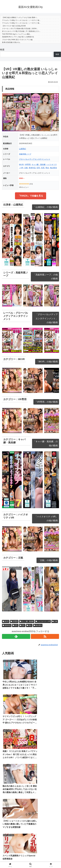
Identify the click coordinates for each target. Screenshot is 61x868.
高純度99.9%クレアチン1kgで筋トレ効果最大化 (18, 37)
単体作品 (32, 168)
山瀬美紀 (23, 149)
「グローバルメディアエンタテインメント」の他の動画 (47, 318)
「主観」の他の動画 (48, 560)
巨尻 (43, 168)
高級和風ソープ (25, 154)
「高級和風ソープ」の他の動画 (46, 277)
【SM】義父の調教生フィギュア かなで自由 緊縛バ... (20, 17)
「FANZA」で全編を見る (31, 196)
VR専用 (28, 164)
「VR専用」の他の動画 (46, 402)
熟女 (47, 168)
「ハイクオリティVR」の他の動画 (46, 519)
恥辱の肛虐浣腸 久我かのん (11, 42)
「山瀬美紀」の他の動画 (46, 207)
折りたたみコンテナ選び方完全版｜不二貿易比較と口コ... (21, 31)
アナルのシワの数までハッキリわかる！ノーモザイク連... (21, 20)
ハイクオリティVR (43, 621)
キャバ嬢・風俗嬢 (38, 164)
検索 (2, 50)
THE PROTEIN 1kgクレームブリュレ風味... (17, 34)
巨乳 (38, 168)
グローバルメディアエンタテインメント (35, 159)
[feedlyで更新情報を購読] (16, 636)
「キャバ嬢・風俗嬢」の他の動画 (46, 443)
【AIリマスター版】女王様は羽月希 (14, 26)
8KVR (21, 164)
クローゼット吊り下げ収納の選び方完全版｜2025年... (20, 29)
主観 (26, 168)
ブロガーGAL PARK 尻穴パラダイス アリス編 (17, 40)
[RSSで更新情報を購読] (45, 636)
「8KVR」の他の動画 (47, 362)
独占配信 (53, 168)
